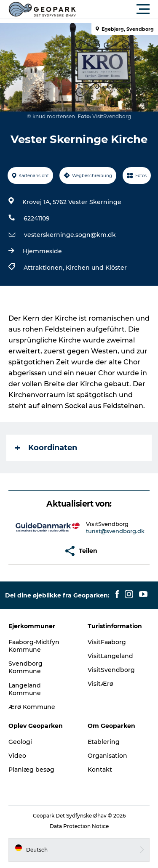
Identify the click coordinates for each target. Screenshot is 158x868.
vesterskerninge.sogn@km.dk (70, 235)
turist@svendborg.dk (115, 531)
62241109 (37, 218)
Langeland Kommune (25, 689)
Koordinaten (46, 448)
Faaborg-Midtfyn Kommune (34, 646)
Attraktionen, (45, 268)
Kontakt (100, 770)
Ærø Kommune (32, 707)
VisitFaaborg (107, 642)
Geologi (20, 742)
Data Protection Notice (79, 826)
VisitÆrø (100, 684)
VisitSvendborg (111, 670)
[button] (117, 9)
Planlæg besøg (31, 770)
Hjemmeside (42, 251)
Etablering (104, 742)
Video (17, 756)
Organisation (107, 756)
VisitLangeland (110, 656)
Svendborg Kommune (25, 667)
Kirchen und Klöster (96, 268)
